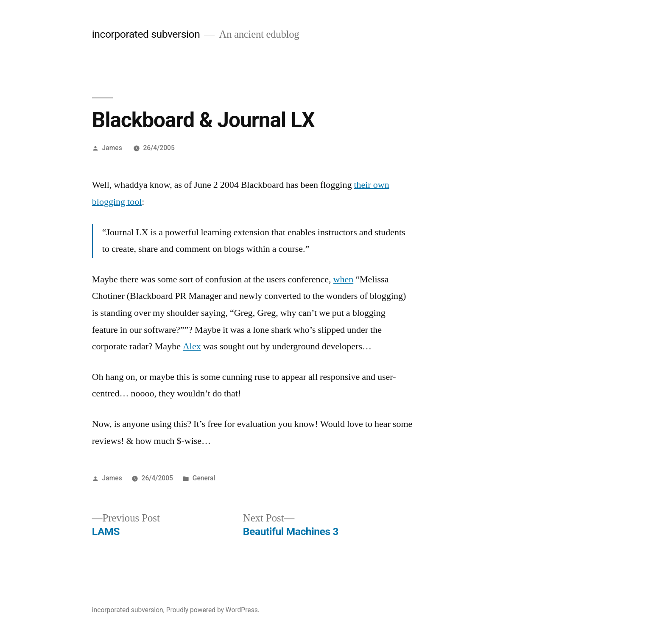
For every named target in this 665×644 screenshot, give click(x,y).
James (112, 148)
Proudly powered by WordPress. (213, 610)
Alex (192, 346)
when (344, 279)
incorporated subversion (146, 34)
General (204, 478)
